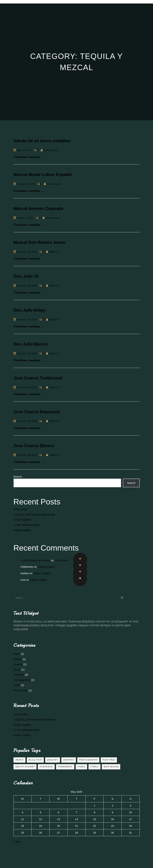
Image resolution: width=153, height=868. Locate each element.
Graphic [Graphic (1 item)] (69, 760)
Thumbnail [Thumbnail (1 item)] (65, 767)
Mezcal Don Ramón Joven (39, 242)
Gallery (18, 659)
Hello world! (20, 509)
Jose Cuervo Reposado (37, 412)
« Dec (17, 842)
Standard (19, 675)
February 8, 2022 (26, 184)
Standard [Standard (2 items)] (46, 767)
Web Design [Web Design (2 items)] (111, 767)
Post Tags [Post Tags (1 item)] (109, 760)
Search (18, 477)
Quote (17, 670)
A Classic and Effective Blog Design (34, 514)
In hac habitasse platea (27, 525)
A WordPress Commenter (35, 560)
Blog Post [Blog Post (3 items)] (35, 760)
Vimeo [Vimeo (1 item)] (94, 767)
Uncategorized (22, 680)
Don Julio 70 (26, 276)
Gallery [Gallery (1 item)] (53, 760)
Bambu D (54, 252)
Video (17, 685)
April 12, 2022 (24, 150)
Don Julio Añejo (29, 310)
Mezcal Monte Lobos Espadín (43, 175)
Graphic (18, 664)
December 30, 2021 (27, 252)
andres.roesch (51, 150)
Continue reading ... (29, 157)
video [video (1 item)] (81, 767)
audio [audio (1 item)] (19, 760)
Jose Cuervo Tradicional (38, 378)
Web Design (21, 690)
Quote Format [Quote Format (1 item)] (25, 767)
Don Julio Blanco (31, 344)
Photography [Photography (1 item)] (88, 760)
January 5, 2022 (25, 218)
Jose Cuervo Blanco (34, 446)
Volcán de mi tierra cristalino (42, 141)
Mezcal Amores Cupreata (38, 208)
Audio (17, 654)
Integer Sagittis (22, 520)
